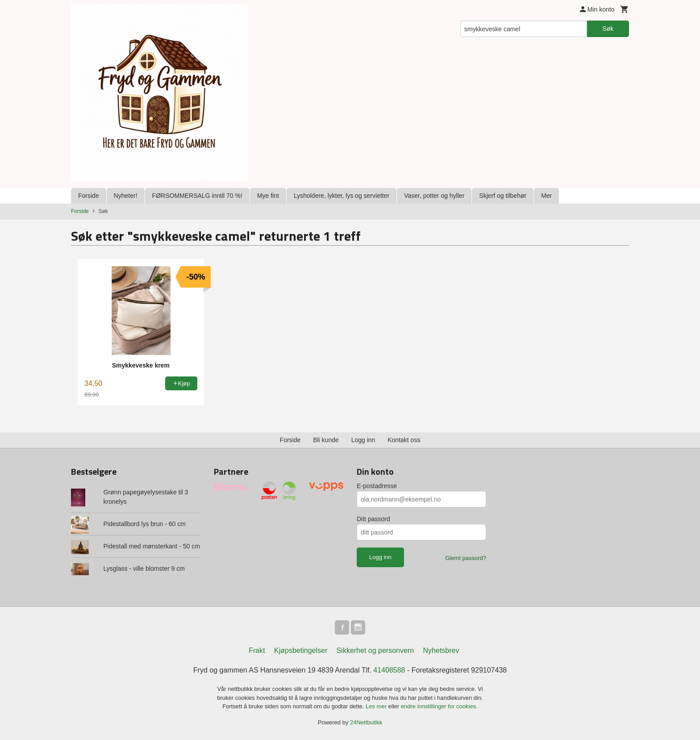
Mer (546, 196)
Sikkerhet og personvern (375, 650)
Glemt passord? (466, 558)
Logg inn (363, 440)
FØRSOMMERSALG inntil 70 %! (197, 196)
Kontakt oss (404, 440)
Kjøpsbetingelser (301, 650)
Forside (89, 196)
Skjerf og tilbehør (503, 196)
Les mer (377, 706)
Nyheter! (126, 196)
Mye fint (268, 196)
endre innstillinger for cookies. (439, 706)
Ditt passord (373, 519)
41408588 (389, 670)
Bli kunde (326, 440)
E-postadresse (377, 486)
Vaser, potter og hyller (434, 196)
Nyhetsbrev (441, 650)
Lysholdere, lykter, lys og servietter (342, 196)
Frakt (257, 650)
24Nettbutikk (366, 722)
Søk (608, 29)
